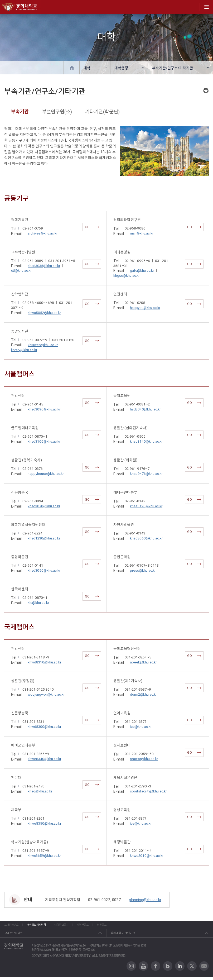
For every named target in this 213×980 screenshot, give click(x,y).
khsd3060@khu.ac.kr (146, 538)
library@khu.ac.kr (24, 350)
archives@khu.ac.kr (43, 233)
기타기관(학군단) (102, 112)
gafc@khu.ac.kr (142, 271)
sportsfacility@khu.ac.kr (148, 791)
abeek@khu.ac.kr (143, 662)
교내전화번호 (12, 926)
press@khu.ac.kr (143, 570)
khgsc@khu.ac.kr (127, 276)
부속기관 (20, 112)
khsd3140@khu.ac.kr (146, 441)
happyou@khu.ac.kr (145, 308)
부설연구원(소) (57, 112)
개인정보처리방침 (48, 926)
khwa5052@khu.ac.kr (44, 313)
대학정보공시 (84, 926)
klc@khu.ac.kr (38, 603)
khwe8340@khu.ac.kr (44, 759)
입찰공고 (146, 926)
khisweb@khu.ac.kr (43, 345)
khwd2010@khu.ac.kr (147, 856)
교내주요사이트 (13, 936)
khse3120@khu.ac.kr (146, 506)
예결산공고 (117, 926)
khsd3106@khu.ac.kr (44, 441)
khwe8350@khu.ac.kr (44, 823)
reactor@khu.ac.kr (144, 759)
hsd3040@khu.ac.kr (145, 409)
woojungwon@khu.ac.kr (46, 694)
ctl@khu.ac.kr (21, 271)
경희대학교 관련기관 (123, 936)
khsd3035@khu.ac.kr (44, 266)
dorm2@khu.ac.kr (143, 694)
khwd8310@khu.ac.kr (44, 662)
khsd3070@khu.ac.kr (44, 506)
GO (92, 227)
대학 (87, 68)
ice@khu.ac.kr (141, 727)
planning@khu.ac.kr (145, 900)
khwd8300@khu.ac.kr (44, 727)
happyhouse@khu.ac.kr (46, 474)
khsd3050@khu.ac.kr (44, 570)
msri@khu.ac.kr (142, 233)
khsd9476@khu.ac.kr (146, 474)
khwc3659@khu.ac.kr (44, 856)
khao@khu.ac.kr (40, 791)
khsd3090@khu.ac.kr (44, 409)
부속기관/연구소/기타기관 (173, 68)
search (194, 7)
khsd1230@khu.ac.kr (44, 538)
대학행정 (121, 68)
